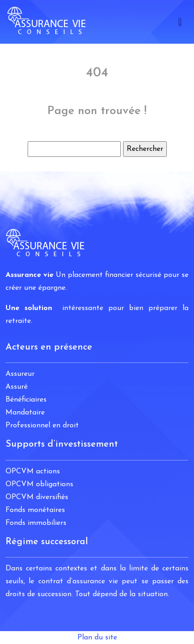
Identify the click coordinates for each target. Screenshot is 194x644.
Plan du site (97, 638)
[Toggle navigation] (180, 22)
